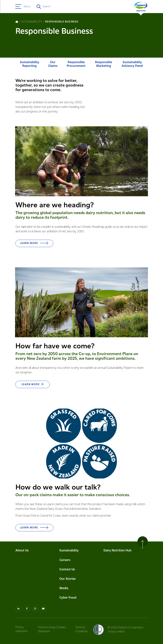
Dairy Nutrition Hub (117, 536)
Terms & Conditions (82, 615)
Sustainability (69, 536)
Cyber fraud (68, 584)
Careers (65, 546)
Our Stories (68, 565)
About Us (22, 536)
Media (64, 574)
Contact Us (67, 555)
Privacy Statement (22, 615)
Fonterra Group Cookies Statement (52, 615)
